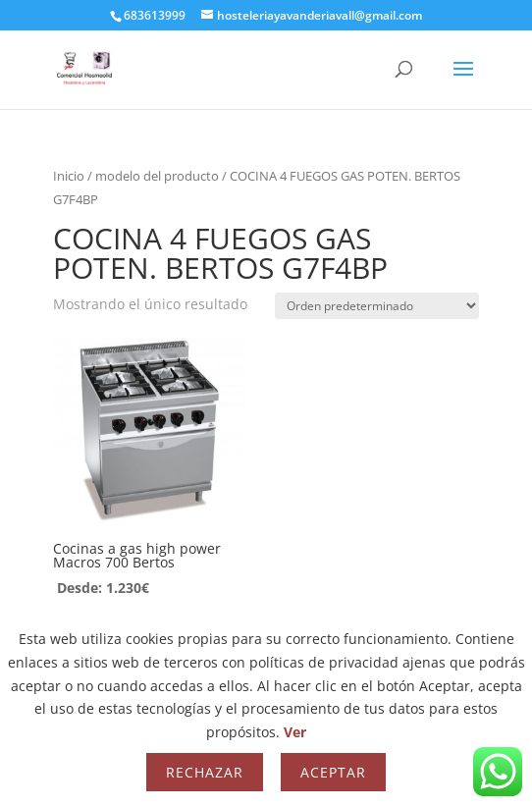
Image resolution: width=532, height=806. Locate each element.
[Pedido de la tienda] (377, 306)
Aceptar (333, 772)
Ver (295, 732)
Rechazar (205, 772)
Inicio (69, 176)
